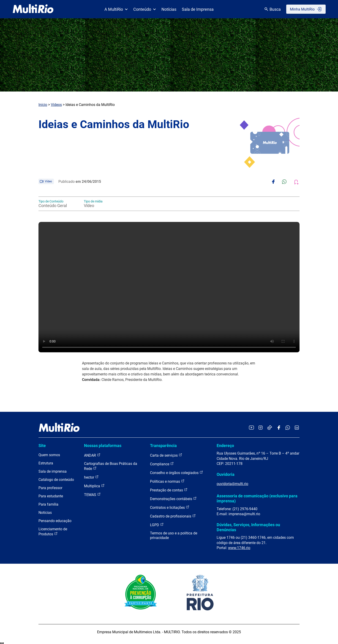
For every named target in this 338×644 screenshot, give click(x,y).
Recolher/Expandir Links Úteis (2, 643)
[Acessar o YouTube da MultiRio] (251, 428)
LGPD (157, 525)
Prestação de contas (169, 490)
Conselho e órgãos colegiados (177, 473)
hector (91, 477)
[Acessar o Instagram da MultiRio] (260, 428)
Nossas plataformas (103, 446)
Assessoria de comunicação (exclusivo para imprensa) (257, 498)
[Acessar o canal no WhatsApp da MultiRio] (288, 428)
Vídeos (56, 105)
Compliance (162, 464)
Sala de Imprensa (198, 9)
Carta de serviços (166, 455)
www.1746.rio (239, 548)
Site (42, 446)
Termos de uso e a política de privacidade (174, 535)
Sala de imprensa (53, 471)
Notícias (169, 9)
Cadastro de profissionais (173, 516)
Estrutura (46, 463)
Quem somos (49, 455)
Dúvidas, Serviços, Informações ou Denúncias (248, 527)
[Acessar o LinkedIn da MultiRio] (297, 428)
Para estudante (51, 496)
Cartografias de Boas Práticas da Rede (111, 466)
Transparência (163, 446)
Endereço (225, 446)
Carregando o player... (169, 287)
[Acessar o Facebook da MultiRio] (279, 428)
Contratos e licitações (170, 507)
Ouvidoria (226, 474)
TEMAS (92, 494)
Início (43, 105)
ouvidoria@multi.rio (232, 484)
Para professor (50, 488)
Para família (48, 504)
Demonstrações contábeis (173, 499)
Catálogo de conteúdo (56, 480)
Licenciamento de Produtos (53, 532)
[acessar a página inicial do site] (33, 9)
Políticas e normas (167, 481)
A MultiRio (116, 9)
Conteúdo (145, 9)
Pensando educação (55, 521)
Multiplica (94, 486)
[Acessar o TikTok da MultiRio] (270, 428)
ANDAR (92, 455)
